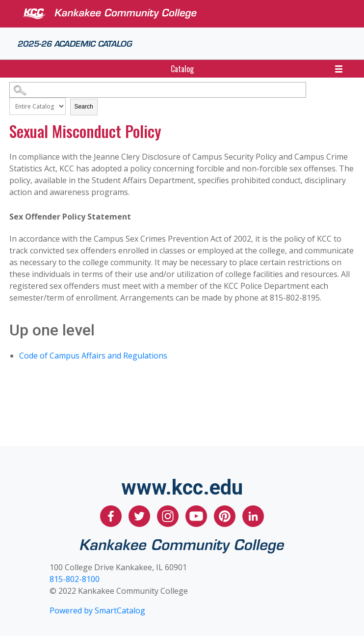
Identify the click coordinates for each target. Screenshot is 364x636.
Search (84, 107)
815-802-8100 (75, 579)
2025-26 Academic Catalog (75, 43)
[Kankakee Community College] (190, 14)
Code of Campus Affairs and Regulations (93, 356)
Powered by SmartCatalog (97, 610)
